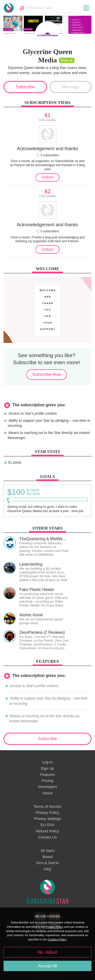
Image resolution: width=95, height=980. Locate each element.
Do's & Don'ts (48, 863)
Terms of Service (47, 807)
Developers (48, 787)
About (48, 793)
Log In (48, 762)
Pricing (48, 781)
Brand (48, 857)
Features (48, 775)
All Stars (48, 851)
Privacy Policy (47, 813)
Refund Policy (48, 831)
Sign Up (48, 768)
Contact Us (48, 837)
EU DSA (48, 825)
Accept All (48, 966)
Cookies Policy (57, 939)
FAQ (48, 869)
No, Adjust (48, 952)
